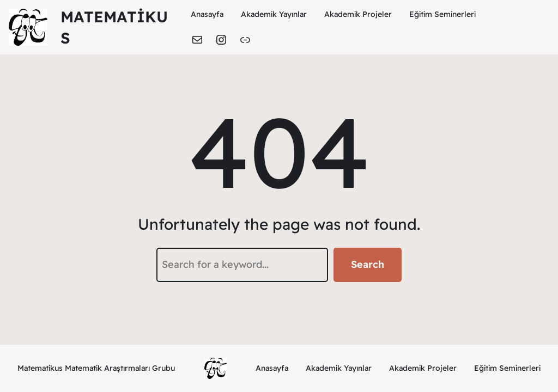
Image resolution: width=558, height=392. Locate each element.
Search (368, 264)
